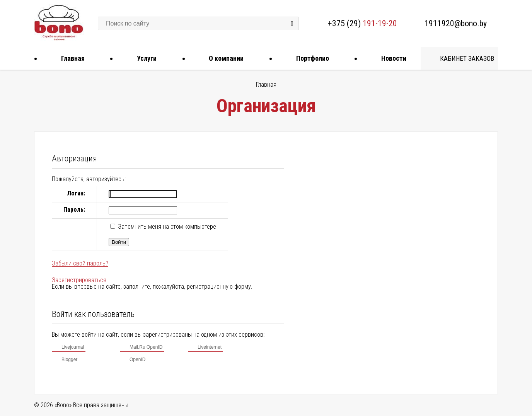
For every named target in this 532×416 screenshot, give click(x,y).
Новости (391, 58)
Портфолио (310, 58)
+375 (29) (362, 23)
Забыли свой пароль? (80, 263)
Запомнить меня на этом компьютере (166, 227)
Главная (70, 58)
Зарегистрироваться (79, 280)
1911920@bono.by (456, 23)
